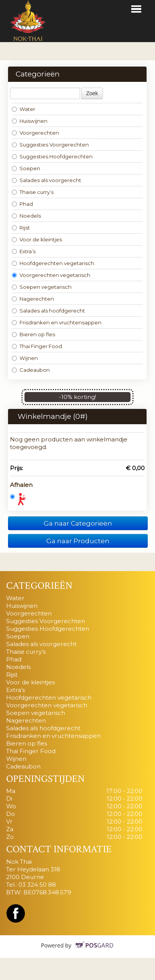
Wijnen (25, 358)
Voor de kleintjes (37, 239)
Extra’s (24, 251)
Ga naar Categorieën (78, 523)
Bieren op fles (33, 334)
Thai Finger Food (37, 346)
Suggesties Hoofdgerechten (52, 156)
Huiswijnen (30, 121)
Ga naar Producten (78, 541)
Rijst (21, 228)
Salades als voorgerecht (46, 180)
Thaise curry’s (33, 192)
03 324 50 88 (37, 885)
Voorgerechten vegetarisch (51, 275)
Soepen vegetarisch (42, 287)
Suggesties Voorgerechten (50, 145)
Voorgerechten (35, 133)
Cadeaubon (31, 370)
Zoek (92, 93)
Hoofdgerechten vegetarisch (53, 263)
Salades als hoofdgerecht (48, 311)
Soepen (26, 168)
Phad (22, 204)
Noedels (26, 216)
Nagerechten (33, 299)
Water (24, 109)
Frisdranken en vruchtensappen (57, 322)
